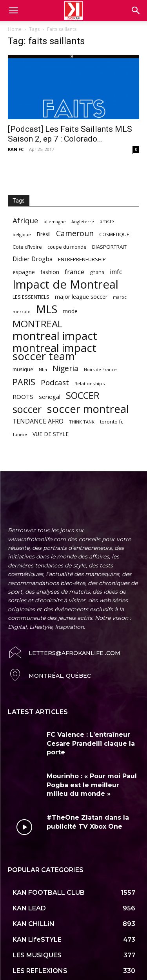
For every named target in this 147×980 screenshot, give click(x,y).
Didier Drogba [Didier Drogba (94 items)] (33, 259)
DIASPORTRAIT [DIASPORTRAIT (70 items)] (109, 247)
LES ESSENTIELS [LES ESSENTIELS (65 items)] (31, 297)
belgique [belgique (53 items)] (22, 234)
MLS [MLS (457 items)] (47, 309)
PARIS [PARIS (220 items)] (24, 382)
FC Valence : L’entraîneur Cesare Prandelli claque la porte (91, 727)
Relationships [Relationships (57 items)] (90, 383)
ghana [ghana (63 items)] (97, 272)
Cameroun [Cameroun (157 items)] (75, 234)
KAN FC (16, 149)
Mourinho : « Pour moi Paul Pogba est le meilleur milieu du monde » (92, 769)
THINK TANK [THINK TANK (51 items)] (82, 422)
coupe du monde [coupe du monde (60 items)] (67, 247)
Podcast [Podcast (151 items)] (55, 383)
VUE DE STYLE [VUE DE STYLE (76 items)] (51, 434)
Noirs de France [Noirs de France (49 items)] (100, 370)
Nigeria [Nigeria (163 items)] (65, 368)
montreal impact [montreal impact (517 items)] (55, 336)
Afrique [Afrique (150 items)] (25, 221)
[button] (136, 11)
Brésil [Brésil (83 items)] (44, 234)
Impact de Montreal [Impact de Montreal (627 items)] (65, 284)
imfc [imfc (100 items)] (116, 272)
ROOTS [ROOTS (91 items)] (23, 397)
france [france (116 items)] (74, 272)
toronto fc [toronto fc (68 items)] (112, 422)
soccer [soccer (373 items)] (27, 409)
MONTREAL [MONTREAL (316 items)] (37, 324)
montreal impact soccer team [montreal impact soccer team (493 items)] (54, 352)
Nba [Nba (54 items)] (43, 369)
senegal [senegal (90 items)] (50, 397)
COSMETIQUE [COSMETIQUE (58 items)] (114, 234)
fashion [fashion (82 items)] (50, 272)
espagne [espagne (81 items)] (24, 272)
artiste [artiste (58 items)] (107, 221)
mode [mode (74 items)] (70, 311)
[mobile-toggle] (13, 11)
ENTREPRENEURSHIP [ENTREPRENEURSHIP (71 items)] (82, 259)
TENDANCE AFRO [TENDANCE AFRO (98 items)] (38, 421)
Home (15, 29)
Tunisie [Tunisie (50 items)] (20, 434)
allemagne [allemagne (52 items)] (55, 222)
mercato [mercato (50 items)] (22, 311)
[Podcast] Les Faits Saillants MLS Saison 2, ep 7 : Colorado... (70, 134)
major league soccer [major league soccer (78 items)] (81, 297)
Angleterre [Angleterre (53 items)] (83, 222)
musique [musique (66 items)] (23, 369)
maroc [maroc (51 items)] (120, 297)
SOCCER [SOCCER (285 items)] (83, 396)
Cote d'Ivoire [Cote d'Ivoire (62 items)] (27, 247)
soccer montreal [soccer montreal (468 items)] (88, 409)
